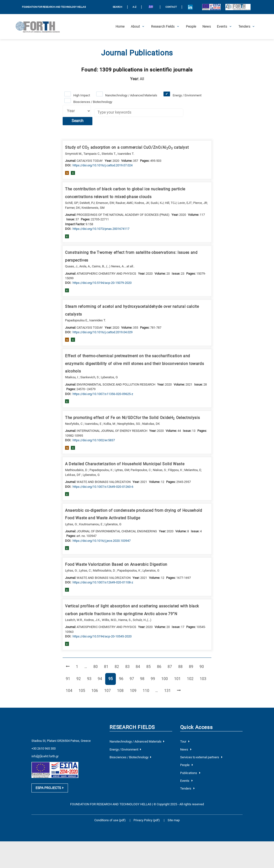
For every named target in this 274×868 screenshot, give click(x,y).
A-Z (134, 7)
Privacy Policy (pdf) (147, 820)
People (187, 765)
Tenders (187, 788)
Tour (185, 741)
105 (83, 690)
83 (129, 666)
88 (182, 666)
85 (150, 666)
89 (193, 666)
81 (108, 666)
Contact (171, 7)
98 (144, 678)
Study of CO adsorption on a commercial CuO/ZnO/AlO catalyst (127, 148)
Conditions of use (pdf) (110, 820)
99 (154, 678)
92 (80, 678)
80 (97, 666)
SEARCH (117, 7)
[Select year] (77, 111)
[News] (207, 27)
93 (91, 678)
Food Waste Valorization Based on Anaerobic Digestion (116, 565)
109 (134, 690)
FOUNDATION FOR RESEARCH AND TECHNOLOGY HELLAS (54, 7)
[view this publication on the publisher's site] (103, 165)
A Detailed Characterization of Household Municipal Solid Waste (125, 464)
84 (139, 666)
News (186, 749)
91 (69, 678)
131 (168, 690)
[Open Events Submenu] (222, 27)
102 (191, 678)
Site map (174, 820)
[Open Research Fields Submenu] (163, 27)
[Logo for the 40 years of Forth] (238, 7)
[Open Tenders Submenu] (244, 27)
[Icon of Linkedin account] (190, 7)
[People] (191, 27)
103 (204, 678)
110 (147, 690)
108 (121, 690)
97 (133, 678)
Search (78, 121)
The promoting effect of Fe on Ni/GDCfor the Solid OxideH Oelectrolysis (132, 418)
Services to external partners (201, 757)
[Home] (120, 27)
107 (108, 690)
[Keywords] (139, 113)
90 (203, 666)
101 (178, 678)
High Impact (82, 95)
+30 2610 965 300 (44, 748)
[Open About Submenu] (135, 27)
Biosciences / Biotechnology (93, 102)
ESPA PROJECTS (50, 788)
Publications (190, 773)
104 (70, 690)
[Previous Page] (68, 667)
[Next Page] (179, 691)
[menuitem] (151, 7)
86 (161, 666)
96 (123, 678)
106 (96, 690)
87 (171, 666)
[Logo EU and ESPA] (211, 7)
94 (101, 678)
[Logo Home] (40, 27)
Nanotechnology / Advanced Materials (131, 95)
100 (165, 678)
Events (186, 781)
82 (118, 666)
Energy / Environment (187, 95)
